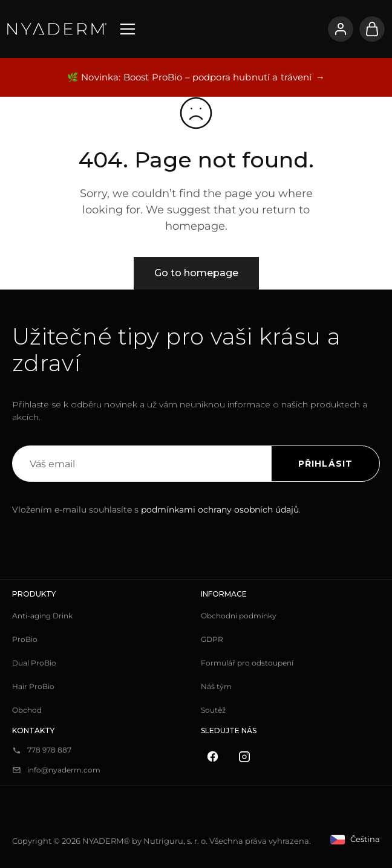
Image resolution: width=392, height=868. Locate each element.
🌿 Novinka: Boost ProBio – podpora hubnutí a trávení (190, 77)
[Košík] (372, 29)
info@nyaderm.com (64, 770)
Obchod (27, 710)
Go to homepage (196, 273)
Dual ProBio (34, 663)
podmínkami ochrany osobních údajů (220, 510)
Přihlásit (325, 464)
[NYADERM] (57, 29)
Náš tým (216, 686)
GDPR (212, 639)
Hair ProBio (33, 686)
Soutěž (213, 710)
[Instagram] (244, 757)
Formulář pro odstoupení (247, 663)
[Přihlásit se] (341, 29)
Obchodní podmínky (239, 616)
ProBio (25, 639)
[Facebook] (213, 757)
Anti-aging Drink (42, 616)
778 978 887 (49, 750)
